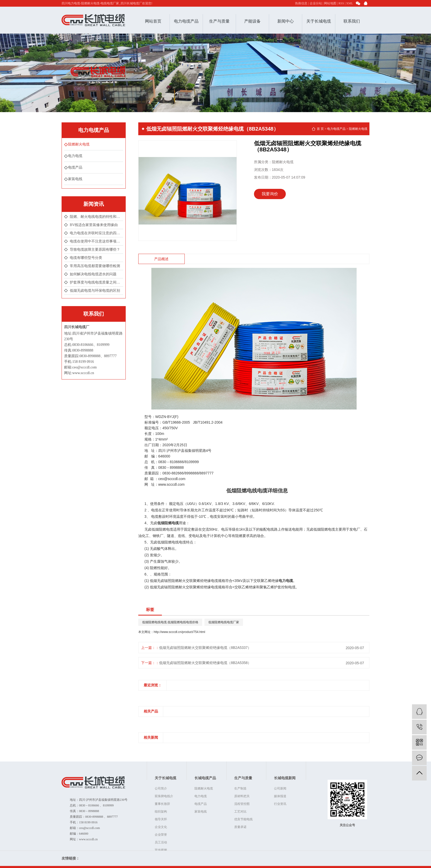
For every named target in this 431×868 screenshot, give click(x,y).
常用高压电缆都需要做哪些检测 (95, 266)
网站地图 (330, 3)
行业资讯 (280, 804)
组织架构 (161, 812)
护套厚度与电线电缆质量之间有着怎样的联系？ (96, 282)
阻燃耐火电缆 (79, 144)
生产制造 (240, 788)
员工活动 (161, 842)
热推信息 (301, 3)
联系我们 (352, 21)
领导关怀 (161, 819)
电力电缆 (75, 156)
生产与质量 (219, 21)
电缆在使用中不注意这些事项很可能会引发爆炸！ (96, 241)
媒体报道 (280, 796)
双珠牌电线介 (164, 796)
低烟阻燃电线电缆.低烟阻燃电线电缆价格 (170, 622)
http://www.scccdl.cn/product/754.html (179, 632)
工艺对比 (240, 812)
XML (350, 3)
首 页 (320, 129)
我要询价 (270, 194)
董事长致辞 (162, 804)
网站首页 (153, 21)
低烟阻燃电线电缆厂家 (224, 622)
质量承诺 (240, 827)
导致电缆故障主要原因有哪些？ (95, 250)
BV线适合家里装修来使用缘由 (94, 225)
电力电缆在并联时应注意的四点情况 (96, 233)
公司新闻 (280, 788)
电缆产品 (75, 167)
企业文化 (161, 827)
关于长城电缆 (319, 21)
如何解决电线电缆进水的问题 (93, 274)
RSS (341, 3)
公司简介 (161, 788)
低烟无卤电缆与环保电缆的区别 (95, 291)
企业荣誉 (161, 835)
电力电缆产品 (186, 21)
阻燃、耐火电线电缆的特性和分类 (96, 217)
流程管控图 (242, 804)
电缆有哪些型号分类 (86, 258)
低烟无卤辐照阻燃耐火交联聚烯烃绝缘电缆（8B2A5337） (205, 648)
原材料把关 (242, 796)
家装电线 (75, 179)
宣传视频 (161, 850)
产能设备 (252, 21)
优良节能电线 (243, 819)
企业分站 (316, 3)
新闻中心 (286, 21)
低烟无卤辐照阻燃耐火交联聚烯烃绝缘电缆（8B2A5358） (205, 663)
